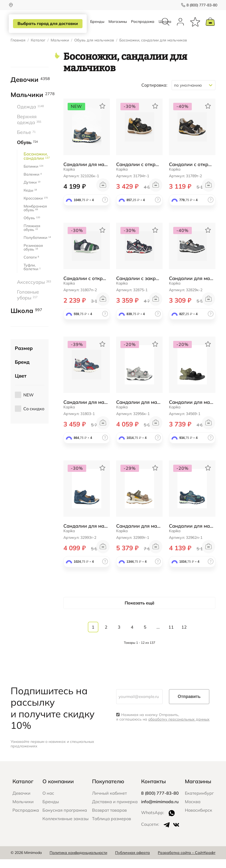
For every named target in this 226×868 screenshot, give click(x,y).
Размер (24, 357)
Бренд (22, 371)
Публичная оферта (132, 862)
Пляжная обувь (32, 236)
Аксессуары (33, 291)
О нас (48, 802)
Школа (26, 320)
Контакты (153, 790)
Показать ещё (140, 612)
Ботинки (33, 175)
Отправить (189, 706)
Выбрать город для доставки (47, 24)
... (158, 636)
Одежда (30, 115)
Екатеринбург (199, 802)
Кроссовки (36, 207)
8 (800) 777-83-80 (200, 5)
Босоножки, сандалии (36, 165)
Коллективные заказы (66, 827)
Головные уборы (28, 304)
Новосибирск (199, 819)
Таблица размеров (112, 827)
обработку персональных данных (179, 728)
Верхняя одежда (29, 128)
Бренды (97, 26)
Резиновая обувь (33, 256)
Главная (18, 49)
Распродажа (143, 26)
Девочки (30, 89)
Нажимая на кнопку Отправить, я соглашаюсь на (163, 726)
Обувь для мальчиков (94, 49)
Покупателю (108, 790)
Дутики (32, 191)
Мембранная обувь (35, 217)
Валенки (33, 183)
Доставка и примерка (115, 810)
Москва (193, 810)
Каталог (38, 49)
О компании (58, 790)
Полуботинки (36, 246)
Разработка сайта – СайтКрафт (187, 862)
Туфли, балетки (32, 276)
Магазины (118, 26)
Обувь (27, 151)
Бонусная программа (65, 819)
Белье (26, 141)
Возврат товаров (109, 819)
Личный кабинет (109, 802)
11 (171, 636)
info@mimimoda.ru (160, 810)
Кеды (30, 199)
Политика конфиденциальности (78, 862)
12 (184, 636)
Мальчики (60, 49)
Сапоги (31, 266)
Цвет (21, 385)
